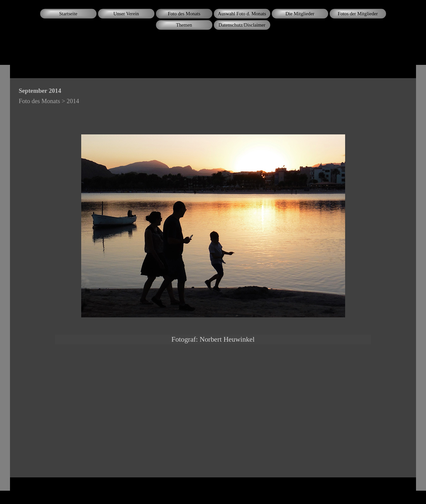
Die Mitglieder (300, 14)
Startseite (68, 14)
